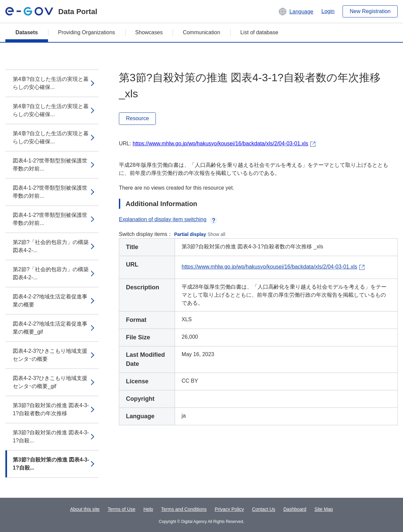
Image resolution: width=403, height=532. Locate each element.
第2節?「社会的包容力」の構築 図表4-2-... (51, 246)
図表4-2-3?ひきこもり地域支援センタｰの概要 (50, 355)
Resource (137, 118)
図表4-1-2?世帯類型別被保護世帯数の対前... (50, 165)
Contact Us (263, 509)
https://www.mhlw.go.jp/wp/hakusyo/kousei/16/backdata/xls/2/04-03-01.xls (220, 143)
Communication (201, 32)
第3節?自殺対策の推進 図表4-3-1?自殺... (51, 437)
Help (148, 509)
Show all (216, 234)
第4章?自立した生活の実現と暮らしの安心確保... (51, 83)
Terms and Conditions (184, 509)
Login (328, 11)
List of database (259, 32)
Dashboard (295, 509)
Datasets (27, 32)
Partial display (190, 234)
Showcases (149, 32)
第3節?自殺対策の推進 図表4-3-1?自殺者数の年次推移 (51, 409)
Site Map (324, 509)
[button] (296, 11)
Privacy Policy (229, 509)
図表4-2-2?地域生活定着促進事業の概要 (50, 301)
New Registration (370, 11)
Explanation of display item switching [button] (168, 219)
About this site (85, 509)
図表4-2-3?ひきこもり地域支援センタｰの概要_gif (50, 382)
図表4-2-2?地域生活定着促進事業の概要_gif (50, 328)
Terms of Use (122, 509)
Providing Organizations (87, 32)
